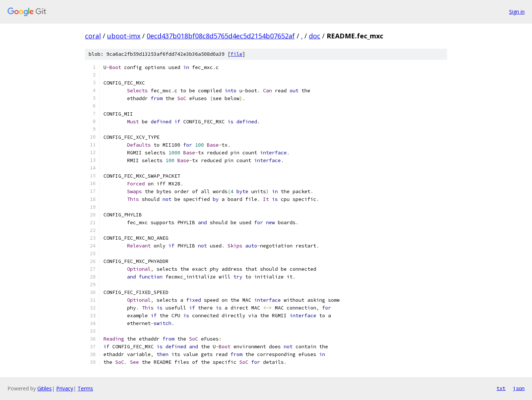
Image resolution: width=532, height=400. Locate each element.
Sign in (517, 12)
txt (501, 388)
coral (93, 36)
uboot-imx (124, 36)
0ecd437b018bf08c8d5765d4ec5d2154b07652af (221, 36)
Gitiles (45, 388)
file (236, 54)
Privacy (65, 388)
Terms (85, 388)
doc (315, 36)
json (519, 388)
